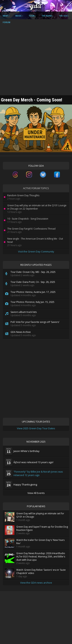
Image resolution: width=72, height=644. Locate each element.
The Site (63, 16)
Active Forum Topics (36, 188)
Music (19, 16)
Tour (32, 16)
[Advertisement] (36, 57)
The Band (47, 16)
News (6, 16)
